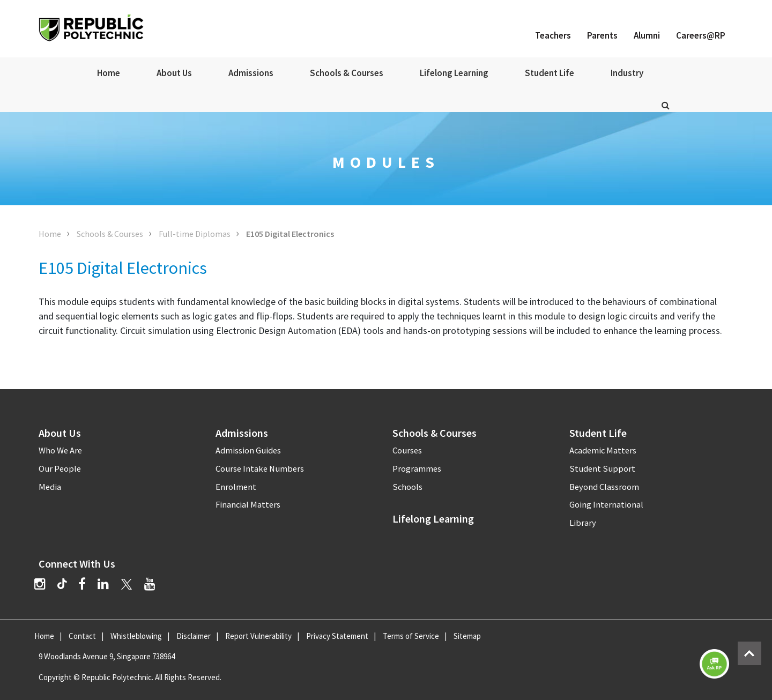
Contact (82, 636)
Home (109, 73)
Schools (407, 487)
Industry (627, 73)
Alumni (647, 35)
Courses (407, 450)
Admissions (251, 73)
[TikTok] (68, 585)
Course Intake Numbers (260, 469)
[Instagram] (40, 584)
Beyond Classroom (604, 487)
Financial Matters (248, 505)
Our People (60, 469)
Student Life (550, 73)
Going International (606, 505)
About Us (174, 73)
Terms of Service (411, 636)
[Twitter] (127, 584)
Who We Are (60, 450)
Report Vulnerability (258, 636)
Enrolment (236, 487)
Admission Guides (248, 450)
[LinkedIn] (103, 584)
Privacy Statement (337, 636)
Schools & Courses (347, 73)
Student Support (602, 469)
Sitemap (467, 636)
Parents (602, 35)
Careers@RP (701, 35)
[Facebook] (82, 584)
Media (50, 487)
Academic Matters (603, 450)
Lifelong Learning (454, 73)
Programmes (417, 469)
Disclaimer (194, 636)
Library (583, 523)
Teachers (553, 35)
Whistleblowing (136, 636)
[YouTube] (150, 584)
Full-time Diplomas (195, 234)
